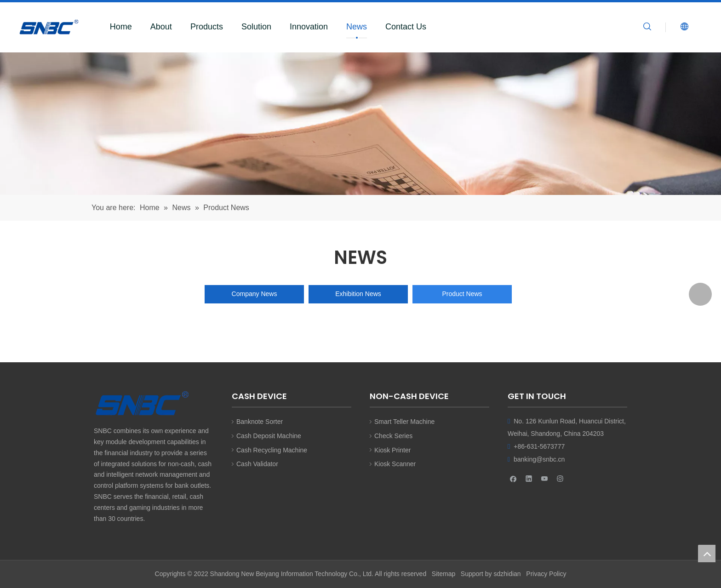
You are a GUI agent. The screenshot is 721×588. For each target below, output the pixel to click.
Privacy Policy (546, 574)
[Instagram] (560, 478)
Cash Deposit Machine (269, 436)
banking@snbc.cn (539, 459)
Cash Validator (257, 464)
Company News (255, 294)
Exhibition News (358, 294)
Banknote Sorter (260, 422)
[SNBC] (360, 124)
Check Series (393, 436)
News (357, 27)
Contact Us (406, 27)
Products (207, 27)
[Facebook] (513, 478)
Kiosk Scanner (395, 464)
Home (121, 27)
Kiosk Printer (392, 450)
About (161, 27)
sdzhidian (507, 574)
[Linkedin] (529, 478)
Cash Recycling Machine (272, 450)
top (707, 554)
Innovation (309, 27)
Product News (462, 294)
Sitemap (443, 574)
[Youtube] (545, 478)
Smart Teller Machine (404, 422)
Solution (256, 27)
